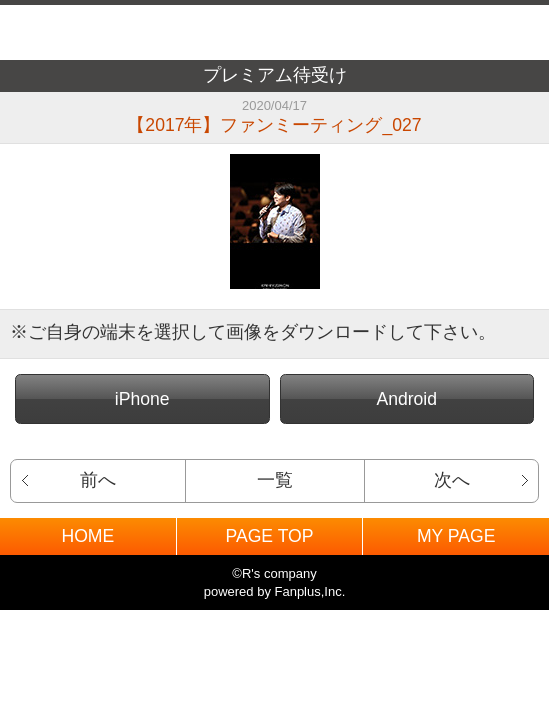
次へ (452, 480)
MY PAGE (456, 536)
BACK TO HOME (274, 27)
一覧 (275, 480)
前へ (98, 480)
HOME (87, 536)
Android (406, 399)
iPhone (142, 399)
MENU (511, 32)
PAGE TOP (269, 536)
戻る (38, 32)
